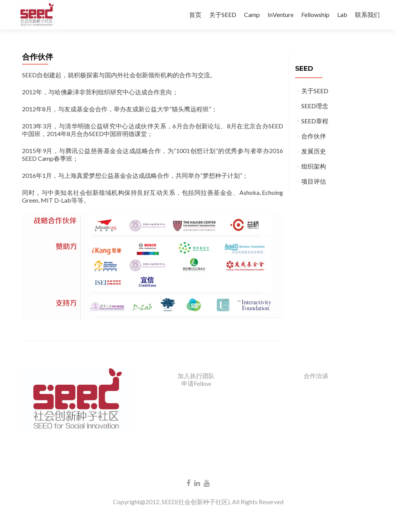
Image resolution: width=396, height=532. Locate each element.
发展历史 (314, 151)
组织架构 (314, 166)
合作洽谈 (316, 376)
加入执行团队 (196, 376)
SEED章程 (315, 121)
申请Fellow (196, 383)
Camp (252, 14)
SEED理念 (315, 106)
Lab (342, 14)
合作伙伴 (314, 136)
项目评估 (314, 181)
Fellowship (315, 14)
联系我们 (367, 14)
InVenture (281, 14)
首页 (195, 14)
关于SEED (223, 14)
